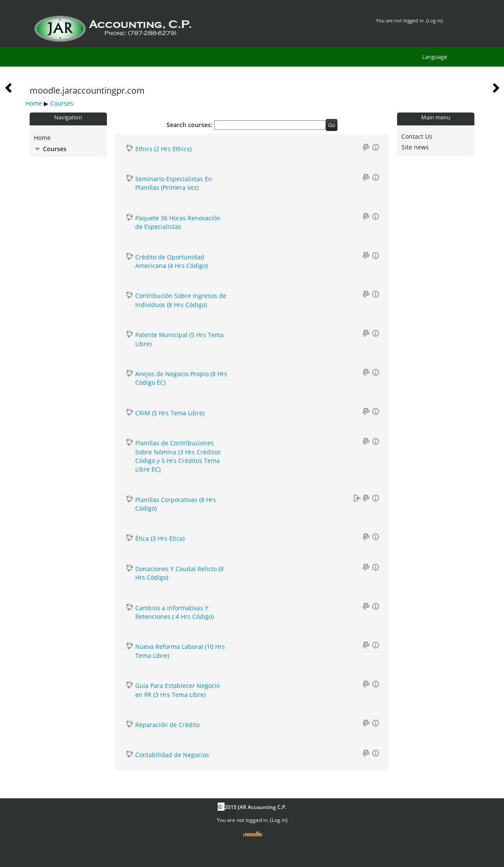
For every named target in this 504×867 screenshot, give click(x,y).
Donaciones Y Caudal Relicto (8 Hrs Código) (179, 573)
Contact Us (417, 136)
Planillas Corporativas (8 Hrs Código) (176, 504)
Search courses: (190, 125)
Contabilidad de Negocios (172, 755)
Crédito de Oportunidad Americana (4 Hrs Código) (172, 261)
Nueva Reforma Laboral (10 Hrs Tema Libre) (180, 651)
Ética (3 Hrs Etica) (160, 538)
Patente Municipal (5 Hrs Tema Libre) (179, 339)
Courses (62, 103)
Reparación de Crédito (167, 725)
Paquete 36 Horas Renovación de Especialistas (178, 222)
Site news (415, 147)
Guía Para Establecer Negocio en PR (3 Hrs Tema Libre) (178, 690)
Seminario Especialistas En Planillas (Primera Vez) (174, 183)
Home (34, 103)
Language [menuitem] (434, 57)
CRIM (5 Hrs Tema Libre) (170, 413)
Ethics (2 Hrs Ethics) (163, 149)
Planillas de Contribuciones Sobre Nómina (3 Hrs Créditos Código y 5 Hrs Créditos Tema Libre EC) (178, 456)
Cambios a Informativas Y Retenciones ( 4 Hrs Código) (175, 612)
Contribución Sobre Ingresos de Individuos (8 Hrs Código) (181, 300)
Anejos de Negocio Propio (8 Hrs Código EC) (181, 378)
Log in (434, 20)
